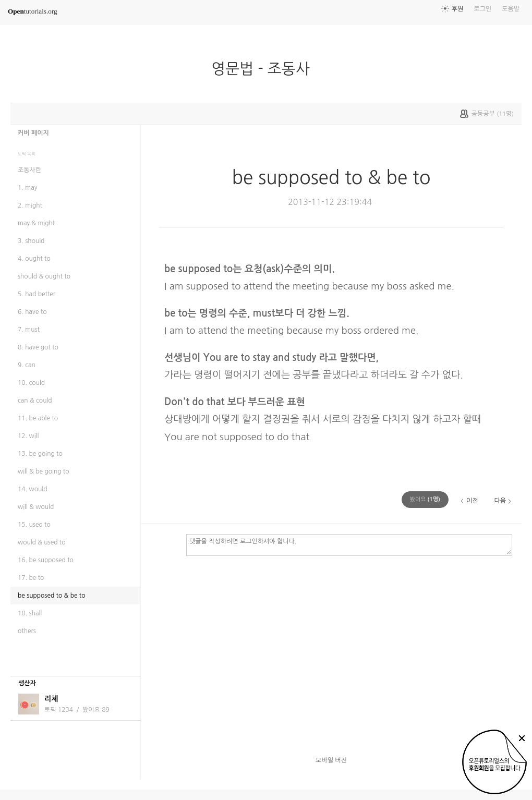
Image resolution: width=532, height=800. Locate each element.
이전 (472, 501)
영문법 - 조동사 (265, 69)
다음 (500, 501)
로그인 (482, 9)
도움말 (511, 9)
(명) (425, 499)
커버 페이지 (33, 133)
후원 (458, 9)
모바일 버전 (331, 760)
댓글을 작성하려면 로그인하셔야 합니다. (349, 544)
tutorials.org (33, 11)
